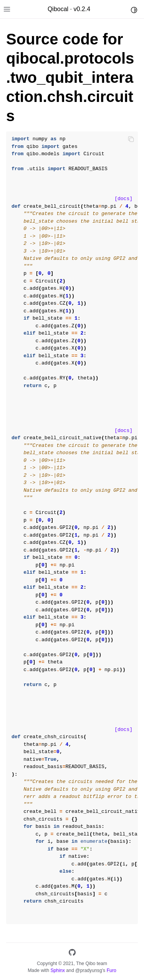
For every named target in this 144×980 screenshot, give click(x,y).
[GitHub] (72, 954)
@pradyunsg (89, 970)
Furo (112, 970)
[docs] (123, 199)
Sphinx (57, 970)
